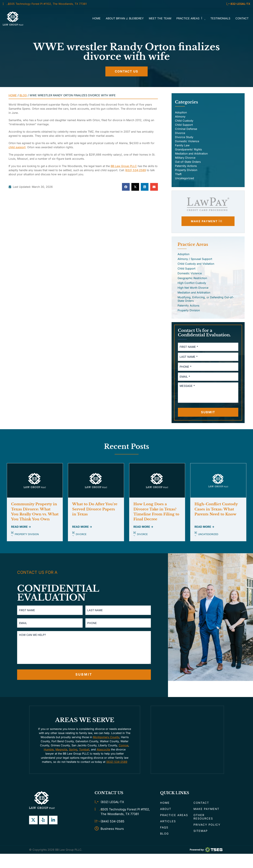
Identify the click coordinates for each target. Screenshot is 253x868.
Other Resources (203, 819)
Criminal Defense (186, 129)
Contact (242, 18)
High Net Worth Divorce (193, 288)
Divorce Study (184, 137)
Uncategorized (184, 178)
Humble (49, 751)
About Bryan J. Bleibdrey (125, 18)
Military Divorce (185, 158)
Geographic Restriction (192, 278)
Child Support (184, 125)
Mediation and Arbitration (191, 154)
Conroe (124, 747)
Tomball (84, 751)
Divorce (180, 133)
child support (17, 147)
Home (96, 18)
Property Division (186, 170)
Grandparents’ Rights (188, 149)
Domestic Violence (187, 141)
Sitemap (201, 833)
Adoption (181, 112)
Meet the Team (160, 18)
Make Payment (206, 811)
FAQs (164, 829)
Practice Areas (191, 18)
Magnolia (61, 751)
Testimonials (220, 18)
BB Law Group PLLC (124, 166)
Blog (23, 95)
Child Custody (184, 121)
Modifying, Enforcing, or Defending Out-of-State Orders (206, 299)
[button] (126, 187)
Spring (73, 751)
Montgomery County (106, 739)
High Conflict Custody (192, 283)
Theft (178, 174)
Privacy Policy (207, 827)
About (166, 811)
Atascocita (103, 751)
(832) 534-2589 (135, 170)
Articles (168, 823)
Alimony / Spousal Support (195, 259)
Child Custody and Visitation (196, 264)
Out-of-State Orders (188, 162)
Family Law (182, 145)
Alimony (180, 117)
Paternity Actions (186, 166)
